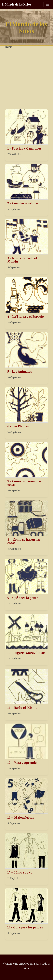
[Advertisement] (26, 79)
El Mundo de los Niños (16, 4)
